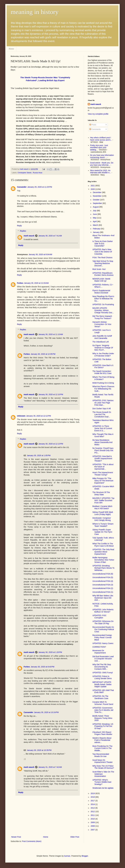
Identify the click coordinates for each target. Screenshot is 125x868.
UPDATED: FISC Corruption (99, 617)
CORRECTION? (99, 647)
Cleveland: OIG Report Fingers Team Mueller (102, 733)
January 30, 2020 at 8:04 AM (40, 254)
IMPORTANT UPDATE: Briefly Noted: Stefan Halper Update (102, 684)
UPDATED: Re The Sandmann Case (100, 697)
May (95, 218)
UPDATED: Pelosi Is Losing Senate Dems (102, 677)
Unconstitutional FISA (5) (103, 577)
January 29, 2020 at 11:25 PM (40, 187)
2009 (93, 822)
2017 (93, 801)
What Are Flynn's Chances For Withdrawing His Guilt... (103, 389)
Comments (95, 129)
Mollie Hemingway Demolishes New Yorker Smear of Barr (103, 560)
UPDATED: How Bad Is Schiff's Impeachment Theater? (102, 459)
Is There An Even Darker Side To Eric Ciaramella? (103, 244)
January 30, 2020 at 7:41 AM (50, 236)
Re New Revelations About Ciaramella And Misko (102, 442)
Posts (93, 125)
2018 (93, 797)
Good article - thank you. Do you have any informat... (102, 164)
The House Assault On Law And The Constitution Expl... (102, 414)
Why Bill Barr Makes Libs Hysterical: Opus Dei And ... (103, 598)
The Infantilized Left (101, 342)
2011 (93, 815)
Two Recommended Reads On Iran (101, 755)
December (97, 192)
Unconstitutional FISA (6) (103, 574)
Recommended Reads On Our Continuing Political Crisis (103, 629)
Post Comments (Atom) (32, 841)
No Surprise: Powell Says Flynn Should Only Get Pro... (103, 450)
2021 (93, 186)
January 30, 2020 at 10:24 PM (46, 712)
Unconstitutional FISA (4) (103, 581)
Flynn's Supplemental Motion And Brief (101, 292)
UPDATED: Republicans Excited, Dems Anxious (103, 274)
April (95, 221)
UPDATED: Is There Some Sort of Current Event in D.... (102, 428)
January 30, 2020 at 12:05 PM (43, 354)
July (95, 211)
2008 (93, 826)
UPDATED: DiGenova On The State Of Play (103, 622)
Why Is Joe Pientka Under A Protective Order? (103, 355)
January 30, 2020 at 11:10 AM (51, 334)
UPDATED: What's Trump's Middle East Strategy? (102, 782)
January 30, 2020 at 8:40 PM (43, 667)
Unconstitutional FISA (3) (103, 585)
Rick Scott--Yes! (99, 269)
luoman (67, 856)
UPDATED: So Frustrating (103, 304)
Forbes (20, 283)
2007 (93, 830)
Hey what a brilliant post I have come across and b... (101, 139)
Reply (19, 226)
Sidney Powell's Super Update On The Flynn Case (102, 532)
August (96, 207)
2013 (93, 808)
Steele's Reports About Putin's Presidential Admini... (102, 740)
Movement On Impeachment (99, 652)
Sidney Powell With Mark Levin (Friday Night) (103, 513)
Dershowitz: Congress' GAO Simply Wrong (102, 519)
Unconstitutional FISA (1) (103, 592)
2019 (93, 793)
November (97, 196)
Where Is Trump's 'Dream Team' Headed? (103, 525)
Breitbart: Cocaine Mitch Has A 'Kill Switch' (102, 507)
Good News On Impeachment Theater (103, 761)
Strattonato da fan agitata (103, 788)
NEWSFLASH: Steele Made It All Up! (101, 280)
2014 (93, 804)
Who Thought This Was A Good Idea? (103, 435)
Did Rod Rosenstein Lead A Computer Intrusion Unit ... (103, 659)
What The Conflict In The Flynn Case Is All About (103, 545)
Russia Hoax (38, 173)
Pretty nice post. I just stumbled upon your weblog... (99, 148)
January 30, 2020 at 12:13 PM (51, 444)
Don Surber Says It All (102, 409)
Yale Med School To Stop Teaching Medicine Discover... (103, 263)
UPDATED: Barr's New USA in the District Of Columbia (102, 252)
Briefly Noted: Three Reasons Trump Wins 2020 (102, 718)
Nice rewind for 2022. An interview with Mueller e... (101, 172)
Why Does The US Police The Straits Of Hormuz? (103, 767)
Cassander (22, 187)
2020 (93, 189)
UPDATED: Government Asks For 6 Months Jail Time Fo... (103, 710)
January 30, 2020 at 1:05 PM (39, 455)
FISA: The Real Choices (102, 258)
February (97, 229)
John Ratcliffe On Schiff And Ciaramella (102, 337)
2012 (93, 811)
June (95, 214)
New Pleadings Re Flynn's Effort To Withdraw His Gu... (103, 299)
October (96, 200)
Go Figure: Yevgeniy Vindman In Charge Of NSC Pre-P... (103, 348)
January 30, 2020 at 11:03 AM (36, 283)
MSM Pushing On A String (103, 383)
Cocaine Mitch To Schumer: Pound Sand (103, 703)
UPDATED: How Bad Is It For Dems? (103, 366)
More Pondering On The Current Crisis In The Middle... (102, 748)
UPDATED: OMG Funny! (103, 673)
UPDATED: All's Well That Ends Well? (103, 691)
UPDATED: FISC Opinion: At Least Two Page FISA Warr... (103, 403)
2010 (93, 819)
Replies (23, 231)
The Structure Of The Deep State (101, 493)
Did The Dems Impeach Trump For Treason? (102, 317)
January (96, 232)
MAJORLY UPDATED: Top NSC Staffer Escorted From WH (103, 500)
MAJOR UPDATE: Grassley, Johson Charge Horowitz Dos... (103, 310)
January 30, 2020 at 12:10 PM (51, 394)
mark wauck (29, 236)
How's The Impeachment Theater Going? (103, 474)
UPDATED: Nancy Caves (103, 643)
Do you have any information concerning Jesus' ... (102, 156)
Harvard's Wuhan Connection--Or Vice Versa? (102, 324)
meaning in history (35, 12)
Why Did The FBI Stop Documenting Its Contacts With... (102, 667)
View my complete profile (98, 114)
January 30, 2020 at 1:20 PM (50, 652)
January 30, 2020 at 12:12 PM (39, 416)
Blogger (85, 856)
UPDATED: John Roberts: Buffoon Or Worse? (103, 611)
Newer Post (16, 837)
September (98, 203)
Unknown (21, 416)
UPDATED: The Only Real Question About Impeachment (103, 552)
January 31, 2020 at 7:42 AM (50, 767)
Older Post (75, 837)
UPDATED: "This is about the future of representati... (103, 467)
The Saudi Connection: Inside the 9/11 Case (102, 372)
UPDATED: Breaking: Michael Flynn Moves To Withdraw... (103, 568)
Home (11, 49)
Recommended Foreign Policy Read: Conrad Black (102, 637)
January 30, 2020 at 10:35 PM (39, 750)
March (96, 225)
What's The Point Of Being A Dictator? (103, 378)
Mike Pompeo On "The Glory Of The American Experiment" (103, 481)
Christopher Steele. (25, 173)
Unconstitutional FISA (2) (103, 588)
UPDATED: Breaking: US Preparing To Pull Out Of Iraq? (103, 726)
